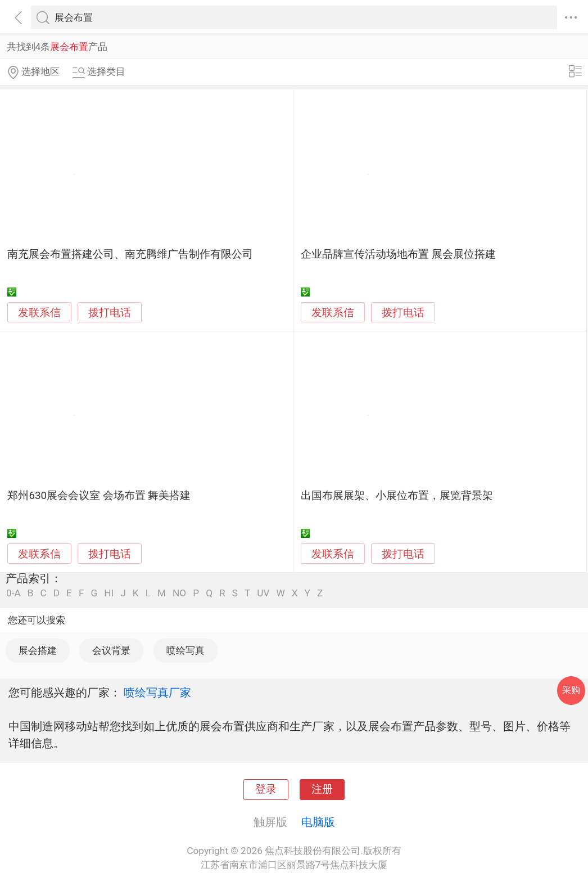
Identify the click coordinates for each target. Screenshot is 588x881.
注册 (322, 789)
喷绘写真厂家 (157, 693)
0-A (13, 593)
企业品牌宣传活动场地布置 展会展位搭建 (398, 254)
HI (109, 593)
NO (179, 593)
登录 (266, 789)
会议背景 (111, 650)
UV (263, 593)
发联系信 (39, 313)
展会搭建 (38, 650)
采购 (571, 690)
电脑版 (318, 822)
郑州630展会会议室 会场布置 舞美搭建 (99, 496)
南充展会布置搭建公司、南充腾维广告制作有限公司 (130, 254)
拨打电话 (110, 313)
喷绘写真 (186, 650)
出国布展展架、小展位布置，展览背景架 (397, 496)
